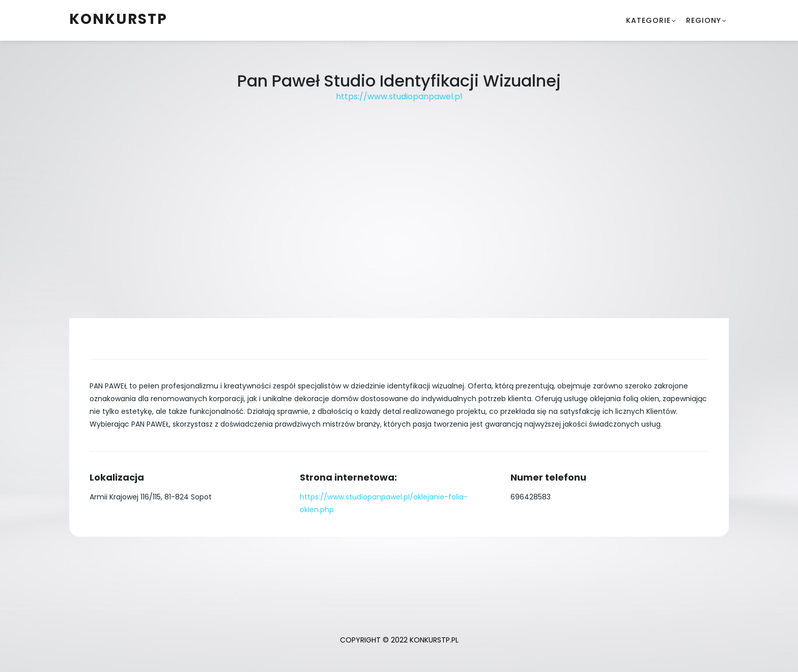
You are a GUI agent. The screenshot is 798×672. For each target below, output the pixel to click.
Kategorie (648, 20)
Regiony (704, 20)
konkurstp (118, 19)
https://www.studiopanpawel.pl (399, 96)
